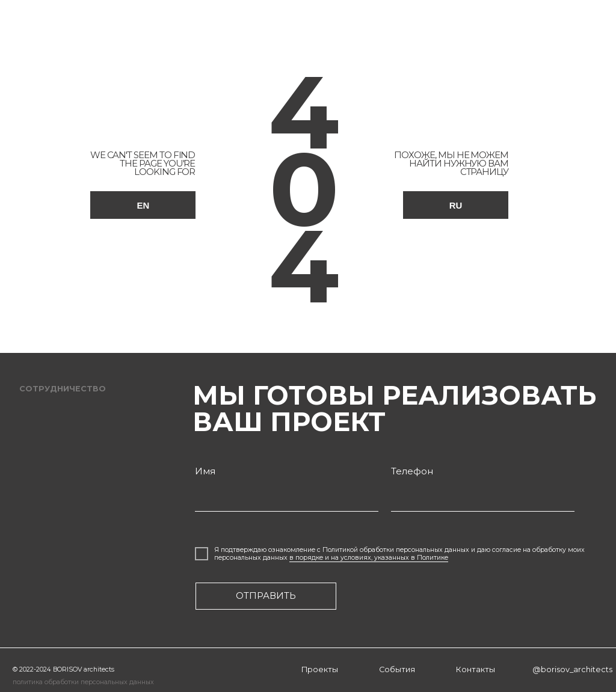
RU (456, 205)
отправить (266, 596)
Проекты (320, 669)
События (397, 669)
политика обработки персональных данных (83, 682)
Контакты (476, 669)
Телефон (412, 471)
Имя (205, 471)
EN (143, 205)
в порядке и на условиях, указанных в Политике (369, 558)
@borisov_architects (572, 669)
